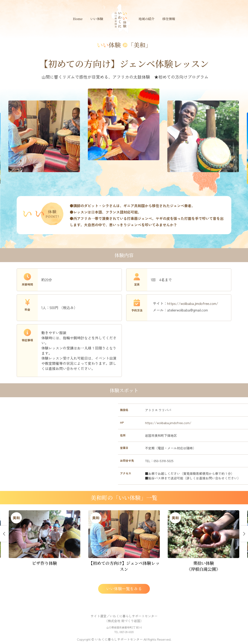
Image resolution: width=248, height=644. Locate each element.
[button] (4, 534)
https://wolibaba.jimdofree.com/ (193, 303)
